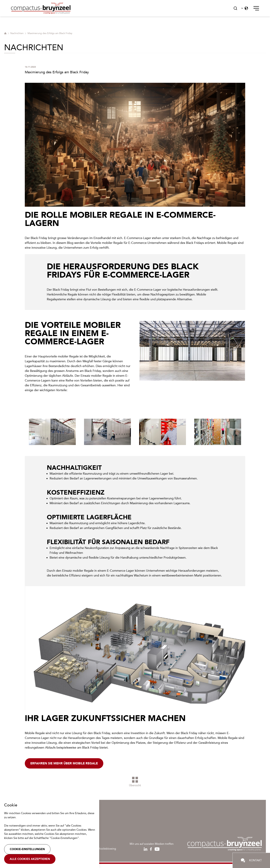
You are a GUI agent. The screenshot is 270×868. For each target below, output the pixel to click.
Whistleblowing (106, 849)
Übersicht (135, 782)
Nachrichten (17, 33)
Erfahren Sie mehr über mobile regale (64, 763)
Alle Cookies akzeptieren (30, 859)
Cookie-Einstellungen (27, 849)
